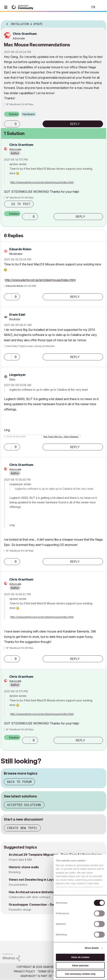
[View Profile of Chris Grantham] (25, 34)
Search (80, 7)
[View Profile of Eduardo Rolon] (20, 249)
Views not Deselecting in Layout (33, 880)
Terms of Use (47, 971)
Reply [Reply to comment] (80, 217)
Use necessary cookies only (80, 974)
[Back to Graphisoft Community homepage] (23, 7)
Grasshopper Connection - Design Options (41, 905)
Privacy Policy (24, 971)
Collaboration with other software (30, 897)
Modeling (15, 872)
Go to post (21, 204)
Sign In (101, 7)
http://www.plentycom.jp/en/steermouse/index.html (42, 182)
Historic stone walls (24, 867)
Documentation (18, 885)
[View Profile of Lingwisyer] (18, 375)
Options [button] (101, 23)
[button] (8, 124)
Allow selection (80, 966)
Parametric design (20, 910)
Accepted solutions (24, 805)
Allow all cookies (80, 957)
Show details (92, 948)
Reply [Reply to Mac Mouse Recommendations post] (75, 124)
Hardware (29, 114)
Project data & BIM (20, 860)
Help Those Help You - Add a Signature (61, 437)
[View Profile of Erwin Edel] (17, 315)
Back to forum (19, 782)
